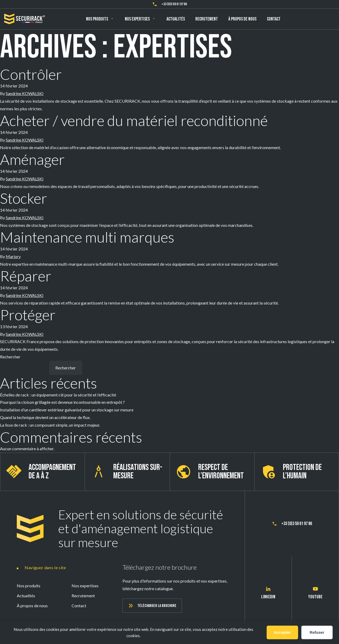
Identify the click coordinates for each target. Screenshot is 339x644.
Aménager (32, 159)
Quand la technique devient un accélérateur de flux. (45, 417)
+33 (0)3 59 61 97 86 (174, 4)
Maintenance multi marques (87, 237)
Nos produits (97, 19)
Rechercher (10, 357)
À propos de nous (242, 19)
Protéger (28, 315)
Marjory (13, 256)
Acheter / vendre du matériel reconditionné (134, 120)
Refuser (317, 632)
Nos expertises (137, 19)
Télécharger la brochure (157, 606)
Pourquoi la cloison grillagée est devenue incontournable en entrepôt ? (62, 402)
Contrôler (31, 74)
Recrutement (207, 19)
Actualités (176, 19)
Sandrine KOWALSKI (25, 93)
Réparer (26, 276)
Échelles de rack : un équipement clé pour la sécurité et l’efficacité (58, 395)
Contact (274, 19)
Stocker (24, 198)
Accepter (282, 632)
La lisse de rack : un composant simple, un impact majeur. (50, 425)
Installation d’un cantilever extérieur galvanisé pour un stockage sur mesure (67, 410)
